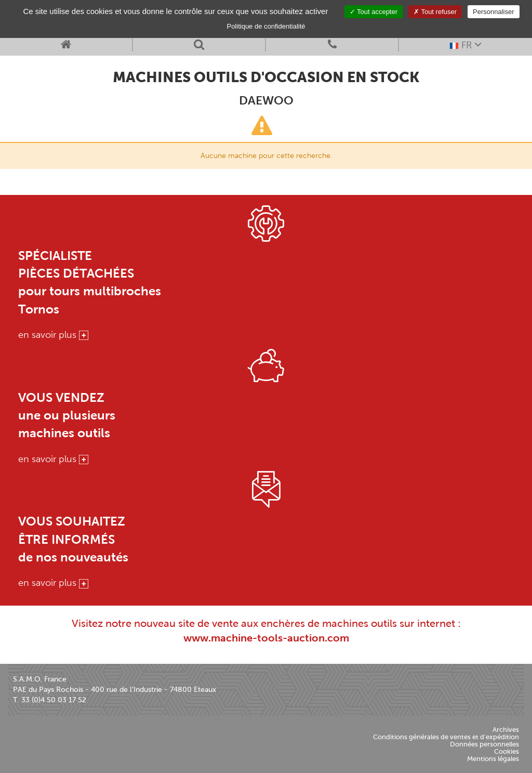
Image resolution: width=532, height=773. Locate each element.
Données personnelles (484, 744)
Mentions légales (493, 759)
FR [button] (465, 44)
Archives (506, 730)
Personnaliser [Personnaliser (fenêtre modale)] (494, 12)
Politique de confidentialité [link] (266, 26)
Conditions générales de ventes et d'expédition (446, 737)
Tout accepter (374, 12)
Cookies (507, 751)
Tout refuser (435, 12)
